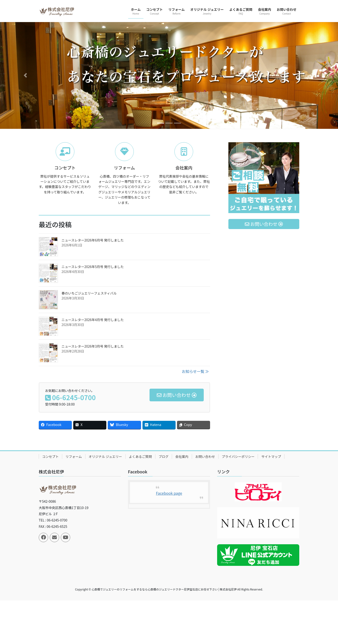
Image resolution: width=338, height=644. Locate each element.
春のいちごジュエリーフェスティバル (89, 293)
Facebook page (169, 493)
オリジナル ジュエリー (105, 456)
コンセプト (50, 456)
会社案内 (182, 456)
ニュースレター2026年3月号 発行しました (93, 346)
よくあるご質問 (140, 456)
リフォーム (74, 456)
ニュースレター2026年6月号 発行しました (93, 240)
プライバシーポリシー (238, 456)
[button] (25, 75)
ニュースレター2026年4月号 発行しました (93, 320)
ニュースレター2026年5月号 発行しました (93, 267)
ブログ (164, 456)
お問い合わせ (205, 456)
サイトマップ (271, 456)
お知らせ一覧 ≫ (195, 371)
